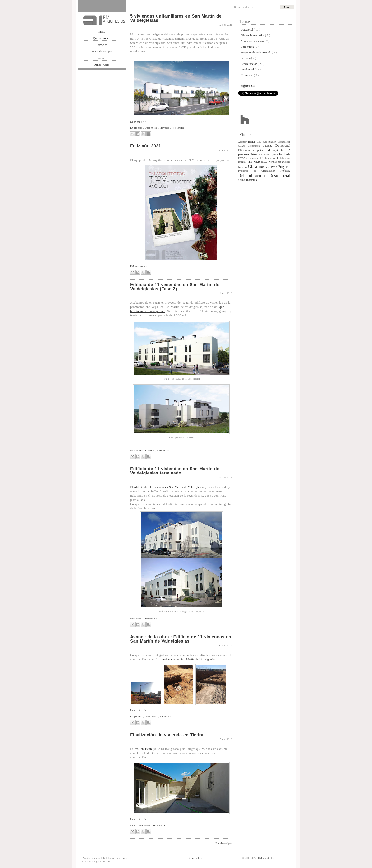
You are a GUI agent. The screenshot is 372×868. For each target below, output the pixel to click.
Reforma (246, 58)
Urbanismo (247, 75)
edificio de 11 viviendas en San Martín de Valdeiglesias (169, 487)
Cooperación (255, 146)
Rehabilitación (249, 64)
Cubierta (269, 146)
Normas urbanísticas (253, 41)
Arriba (98, 65)
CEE (133, 825)
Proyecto (165, 128)
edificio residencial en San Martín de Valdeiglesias (184, 659)
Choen (124, 858)
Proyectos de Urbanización (256, 52)
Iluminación (271, 158)
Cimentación (270, 142)
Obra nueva (151, 128)
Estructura (257, 154)
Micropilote (261, 162)
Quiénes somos (102, 38)
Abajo (106, 65)
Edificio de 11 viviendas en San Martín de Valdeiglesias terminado (175, 471)
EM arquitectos (138, 266)
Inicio (102, 32)
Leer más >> (138, 122)
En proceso (137, 128)
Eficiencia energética (253, 35)
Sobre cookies (195, 858)
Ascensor (243, 142)
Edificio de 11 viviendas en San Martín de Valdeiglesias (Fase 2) (175, 287)
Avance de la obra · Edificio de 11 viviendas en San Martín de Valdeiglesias (181, 639)
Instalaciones (284, 158)
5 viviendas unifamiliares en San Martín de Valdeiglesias (176, 18)
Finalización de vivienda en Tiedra (167, 735)
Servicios (102, 45)
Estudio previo (271, 154)
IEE (262, 158)
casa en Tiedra (144, 749)
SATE (241, 180)
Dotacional (247, 30)
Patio (275, 167)
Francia (243, 158)
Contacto (102, 58)
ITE (251, 162)
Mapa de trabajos (102, 52)
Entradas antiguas (224, 843)
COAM (243, 146)
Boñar (252, 142)
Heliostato (254, 158)
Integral (243, 162)
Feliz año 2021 (146, 146)
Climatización (284, 142)
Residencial (178, 128)
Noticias (243, 167)
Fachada (285, 154)
